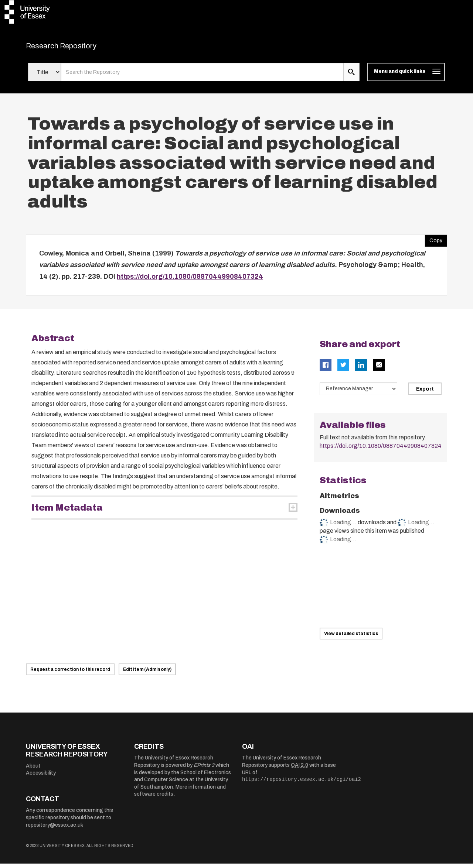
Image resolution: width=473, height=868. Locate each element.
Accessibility (41, 778)
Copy (433, 243)
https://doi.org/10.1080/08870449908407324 (190, 281)
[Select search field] (45, 77)
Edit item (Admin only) (147, 674)
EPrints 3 (204, 770)
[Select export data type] (358, 393)
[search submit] (351, 77)
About (33, 770)
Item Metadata (67, 512)
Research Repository (78, 48)
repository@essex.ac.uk (55, 829)
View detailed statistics (351, 638)
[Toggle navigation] (406, 77)
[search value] (202, 77)
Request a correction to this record (70, 674)
